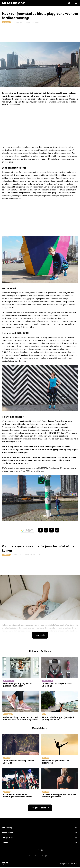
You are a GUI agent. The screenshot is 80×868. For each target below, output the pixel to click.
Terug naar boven (38, 808)
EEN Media (74, 864)
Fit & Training (7, 828)
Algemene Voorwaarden (36, 856)
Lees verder (40, 635)
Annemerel (57, 349)
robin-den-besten (34, 555)
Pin (52, 530)
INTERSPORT (55, 340)
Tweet (46, 530)
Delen (40, 530)
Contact (49, 856)
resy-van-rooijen (34, 22)
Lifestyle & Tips (8, 838)
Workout (6, 22)
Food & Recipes (8, 833)
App (57, 530)
